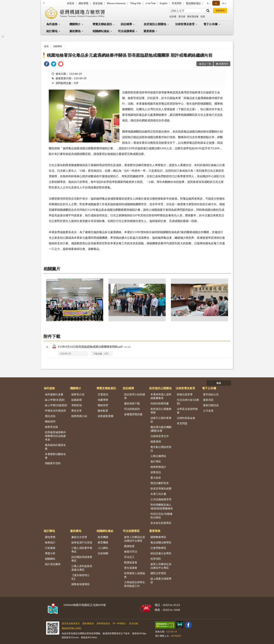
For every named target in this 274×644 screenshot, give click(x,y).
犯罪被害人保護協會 (135, 575)
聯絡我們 (50, 421)
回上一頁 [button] (206, 64)
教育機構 (103, 542)
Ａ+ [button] (224, 3)
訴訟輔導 (126, 24)
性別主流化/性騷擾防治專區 (162, 516)
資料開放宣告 (103, 623)
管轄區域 (77, 405)
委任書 (182, 16)
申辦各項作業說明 (55, 411)
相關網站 (50, 559)
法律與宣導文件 (160, 436)
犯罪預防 (156, 559)
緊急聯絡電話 (193, 3)
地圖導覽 (103, 400)
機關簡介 (75, 24)
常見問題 (182, 423)
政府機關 (103, 537)
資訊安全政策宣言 (71, 623)
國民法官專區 (158, 573)
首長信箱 (98, 3)
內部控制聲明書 (160, 403)
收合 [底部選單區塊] (219, 383)
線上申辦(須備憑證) (56, 405)
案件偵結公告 (211, 394)
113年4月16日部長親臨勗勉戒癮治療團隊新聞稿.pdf (94, 347)
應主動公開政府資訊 (161, 449)
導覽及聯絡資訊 (102, 24)
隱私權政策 (88, 623)
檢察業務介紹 (79, 416)
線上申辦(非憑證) (55, 400)
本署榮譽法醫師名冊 (55, 456)
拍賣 (203, 16)
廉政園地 (75, 31)
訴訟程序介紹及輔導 (135, 396)
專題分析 (50, 553)
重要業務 (149, 31)
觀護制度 (129, 546)
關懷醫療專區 (158, 537)
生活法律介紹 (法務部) (188, 402)
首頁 (46, 46)
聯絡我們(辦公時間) (71, 628)
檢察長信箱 (51, 427)
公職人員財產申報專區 (82, 550)
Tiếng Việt (136, 3)
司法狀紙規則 (132, 409)
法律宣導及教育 (185, 24)
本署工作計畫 (158, 494)
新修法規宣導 (185, 394)
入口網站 (103, 548)
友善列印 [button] (223, 64)
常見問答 (177, 3)
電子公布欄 (210, 24)
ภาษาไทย (150, 3)
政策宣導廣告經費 (161, 488)
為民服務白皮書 (54, 394)
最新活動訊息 (211, 405)
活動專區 (57, 46)
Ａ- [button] (208, 3)
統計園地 (52, 31)
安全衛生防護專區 (161, 523)
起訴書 (173, 16)
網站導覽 (84, 3)
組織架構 (77, 400)
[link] (47, 64)
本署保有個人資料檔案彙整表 (161, 396)
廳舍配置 (103, 411)
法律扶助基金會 (186, 418)
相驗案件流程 (53, 463)
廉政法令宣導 (79, 537)
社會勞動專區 (158, 548)
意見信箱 (134, 623)
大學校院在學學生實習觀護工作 (135, 584)
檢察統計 (50, 542)
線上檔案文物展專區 (161, 580)
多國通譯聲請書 (133, 414)
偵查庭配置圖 (106, 416)
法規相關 (103, 553)
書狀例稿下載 (132, 403)
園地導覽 (50, 537)
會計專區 (156, 461)
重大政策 (156, 478)
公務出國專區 (158, 456)
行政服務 (50, 548)
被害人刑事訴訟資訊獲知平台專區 (135, 539)
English (164, 3)
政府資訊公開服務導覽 (161, 411)
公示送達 (208, 411)
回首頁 (71, 3)
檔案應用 (156, 441)
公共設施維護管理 (161, 499)
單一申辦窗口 (120, 623)
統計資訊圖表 (53, 564)
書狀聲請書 (193, 16)
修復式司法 (131, 551)
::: (44, 3)
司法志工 (129, 557)
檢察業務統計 (158, 467)
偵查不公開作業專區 (161, 420)
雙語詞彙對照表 (160, 483)
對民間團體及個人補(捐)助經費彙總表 (162, 506)
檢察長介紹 (78, 394)
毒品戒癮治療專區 (161, 542)
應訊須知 (50, 416)
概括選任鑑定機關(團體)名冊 (161, 429)
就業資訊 (156, 472)
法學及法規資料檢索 (187, 411)
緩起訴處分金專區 (161, 553)
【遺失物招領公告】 (80, 577)
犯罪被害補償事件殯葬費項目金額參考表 (55, 436)
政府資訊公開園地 (155, 24)
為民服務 (52, 24)
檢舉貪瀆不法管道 (82, 542)
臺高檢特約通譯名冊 (55, 447)
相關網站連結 (101, 31)
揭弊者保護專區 (80, 584)
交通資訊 (103, 394)
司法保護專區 (126, 31)
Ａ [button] (216, 3)
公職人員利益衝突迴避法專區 (82, 568)
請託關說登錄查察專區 (82, 559)
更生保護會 (131, 568)
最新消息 (208, 400)
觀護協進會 (131, 562)
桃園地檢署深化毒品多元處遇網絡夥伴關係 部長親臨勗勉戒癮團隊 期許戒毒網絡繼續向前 (130, 55)
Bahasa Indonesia (116, 3)
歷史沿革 (77, 411)
